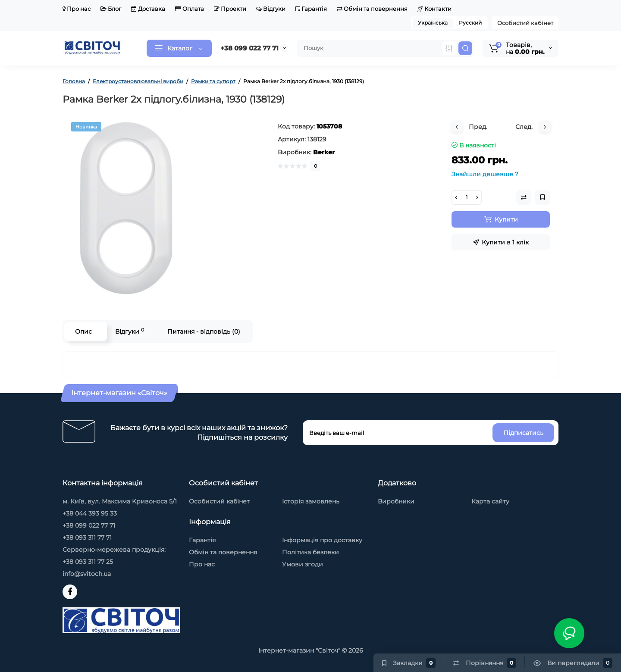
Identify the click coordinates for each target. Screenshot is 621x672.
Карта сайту (490, 501)
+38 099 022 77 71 (249, 48)
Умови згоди (303, 564)
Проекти (230, 9)
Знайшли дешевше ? (485, 174)
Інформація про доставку (322, 540)
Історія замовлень (311, 501)
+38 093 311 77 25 (88, 562)
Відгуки (271, 9)
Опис (83, 331)
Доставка (148, 9)
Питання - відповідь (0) (204, 331)
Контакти (434, 9)
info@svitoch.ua (87, 574)
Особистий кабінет (525, 23)
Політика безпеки (310, 552)
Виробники (396, 501)
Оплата (190, 9)
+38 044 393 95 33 (90, 513)
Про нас (77, 9)
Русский (470, 23)
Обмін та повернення (372, 9)
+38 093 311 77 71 (87, 538)
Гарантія (311, 9)
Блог (111, 9)
